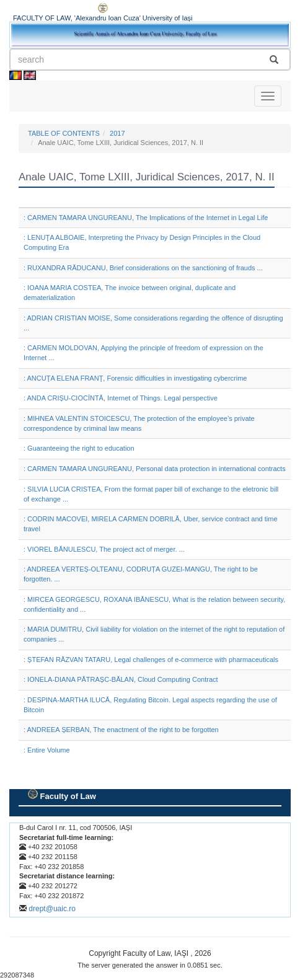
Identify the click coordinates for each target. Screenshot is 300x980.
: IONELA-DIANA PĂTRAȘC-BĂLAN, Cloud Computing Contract (121, 679)
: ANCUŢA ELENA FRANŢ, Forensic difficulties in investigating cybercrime (135, 378)
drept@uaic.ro (52, 909)
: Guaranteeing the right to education (79, 448)
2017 (117, 133)
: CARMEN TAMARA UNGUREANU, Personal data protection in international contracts (155, 469)
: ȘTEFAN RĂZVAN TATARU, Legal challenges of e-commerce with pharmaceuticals (151, 660)
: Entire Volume (47, 750)
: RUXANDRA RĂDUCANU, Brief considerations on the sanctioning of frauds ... (143, 268)
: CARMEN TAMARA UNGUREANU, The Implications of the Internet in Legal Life (146, 218)
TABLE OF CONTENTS (64, 133)
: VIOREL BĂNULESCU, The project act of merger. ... (104, 549)
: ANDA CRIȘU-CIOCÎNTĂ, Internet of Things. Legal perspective (121, 398)
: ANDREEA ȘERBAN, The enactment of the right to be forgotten (121, 730)
